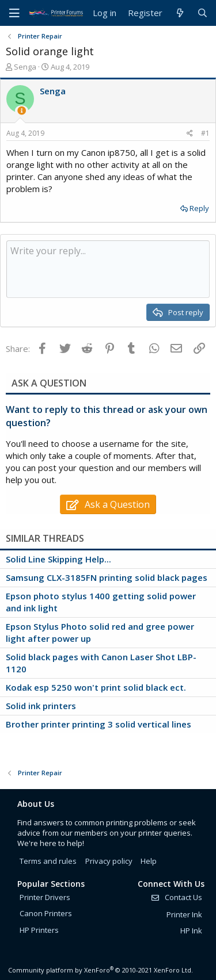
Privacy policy (109, 861)
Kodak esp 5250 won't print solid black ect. (96, 687)
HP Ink (191, 931)
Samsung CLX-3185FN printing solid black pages (107, 577)
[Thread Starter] (22, 111)
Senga (25, 67)
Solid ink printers (41, 706)
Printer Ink (184, 914)
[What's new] (179, 13)
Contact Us (176, 897)
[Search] (202, 13)
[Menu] (14, 13)
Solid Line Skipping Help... (58, 559)
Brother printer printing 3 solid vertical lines (98, 724)
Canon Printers (46, 913)
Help (149, 861)
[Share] (190, 134)
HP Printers (39, 930)
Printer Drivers (45, 897)
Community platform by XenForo (101, 970)
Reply (199, 208)
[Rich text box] (108, 269)
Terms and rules (48, 861)
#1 (205, 133)
